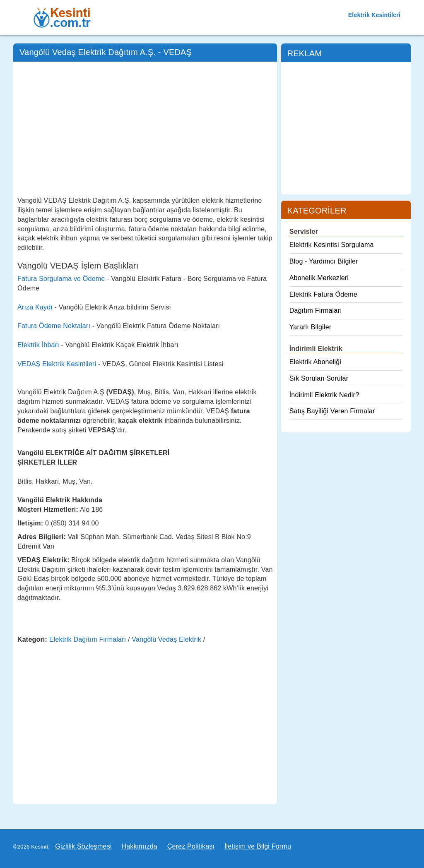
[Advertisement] (145, 128)
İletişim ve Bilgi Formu (258, 846)
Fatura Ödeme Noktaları (54, 326)
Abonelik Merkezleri (319, 278)
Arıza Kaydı (35, 307)
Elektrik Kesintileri (374, 15)
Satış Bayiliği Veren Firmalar (332, 411)
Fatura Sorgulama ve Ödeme (61, 279)
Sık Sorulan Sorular (319, 378)
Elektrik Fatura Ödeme (323, 294)
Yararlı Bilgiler (311, 327)
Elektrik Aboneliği (315, 362)
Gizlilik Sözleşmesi (83, 846)
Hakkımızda (139, 846)
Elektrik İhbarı (38, 345)
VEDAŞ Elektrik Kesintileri (57, 364)
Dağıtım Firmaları (316, 311)
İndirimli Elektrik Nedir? (324, 395)
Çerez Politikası (191, 846)
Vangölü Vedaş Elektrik (166, 639)
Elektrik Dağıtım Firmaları (88, 639)
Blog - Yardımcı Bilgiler (324, 261)
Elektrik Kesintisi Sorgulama (332, 245)
